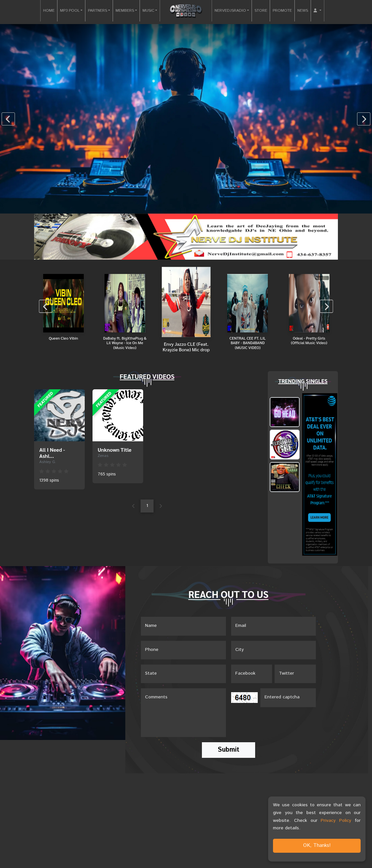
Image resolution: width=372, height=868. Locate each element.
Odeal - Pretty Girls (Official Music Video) (309, 340)
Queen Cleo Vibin (63, 338)
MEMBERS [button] (125, 11)
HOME (49, 11)
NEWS (303, 11)
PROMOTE (282, 11)
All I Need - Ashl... (52, 453)
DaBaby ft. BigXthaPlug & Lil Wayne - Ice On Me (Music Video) (125, 343)
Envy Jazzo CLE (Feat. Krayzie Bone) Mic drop (186, 346)
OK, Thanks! (317, 845)
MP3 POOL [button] (70, 11)
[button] (317, 11)
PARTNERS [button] (98, 11)
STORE (261, 11)
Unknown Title (115, 450)
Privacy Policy (336, 821)
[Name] (183, 626)
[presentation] (8, 119)
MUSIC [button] (148, 11)
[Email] (274, 626)
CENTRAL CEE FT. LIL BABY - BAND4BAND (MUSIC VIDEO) (248, 343)
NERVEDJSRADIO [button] (230, 11)
